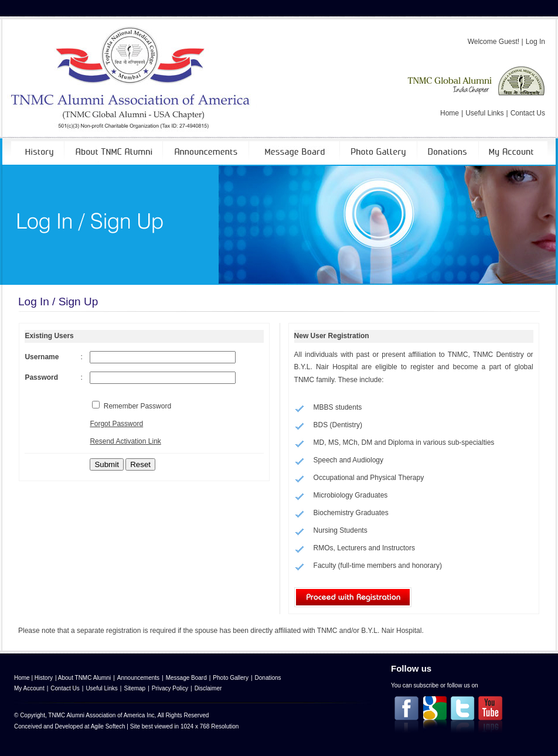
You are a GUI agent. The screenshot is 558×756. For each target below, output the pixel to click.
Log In (535, 42)
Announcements (138, 678)
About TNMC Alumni (84, 678)
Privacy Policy (170, 688)
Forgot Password (116, 424)
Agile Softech (108, 726)
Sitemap (135, 688)
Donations (268, 678)
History (44, 678)
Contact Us (528, 113)
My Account (29, 688)
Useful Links (484, 113)
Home (450, 113)
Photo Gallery (231, 678)
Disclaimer (208, 688)
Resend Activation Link (125, 441)
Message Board (186, 678)
